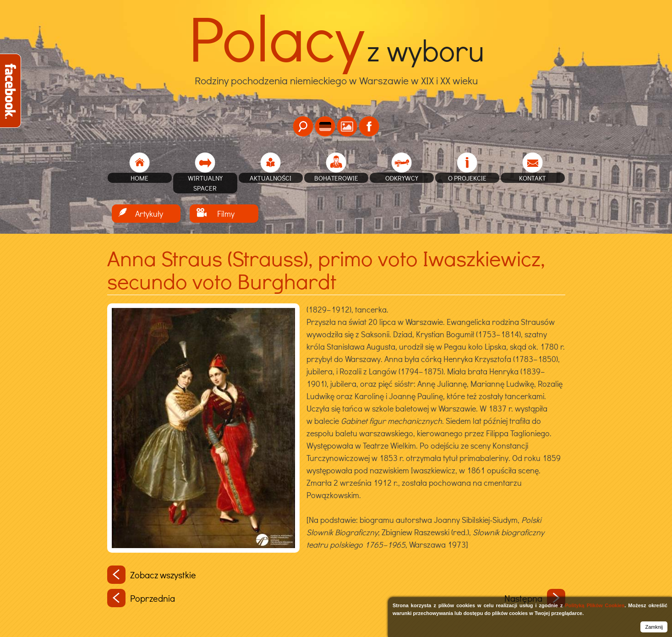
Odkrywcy (402, 178)
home (139, 178)
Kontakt (533, 178)
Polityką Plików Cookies (595, 605)
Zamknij (654, 627)
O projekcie (467, 178)
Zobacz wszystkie (152, 575)
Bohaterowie (336, 178)
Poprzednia (141, 598)
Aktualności (270, 178)
